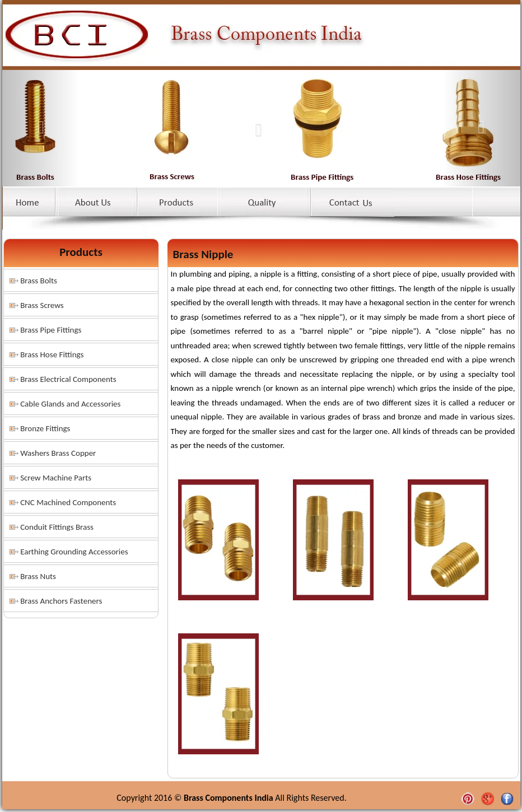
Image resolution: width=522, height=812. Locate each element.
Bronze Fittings (45, 428)
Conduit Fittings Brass (57, 527)
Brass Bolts (39, 281)
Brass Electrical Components (68, 379)
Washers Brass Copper (58, 453)
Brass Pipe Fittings (51, 330)
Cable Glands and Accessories (70, 404)
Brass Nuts (38, 576)
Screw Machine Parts (56, 478)
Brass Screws (42, 305)
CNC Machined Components (68, 502)
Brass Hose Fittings (52, 354)
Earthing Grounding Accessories (74, 552)
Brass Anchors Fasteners (61, 601)
